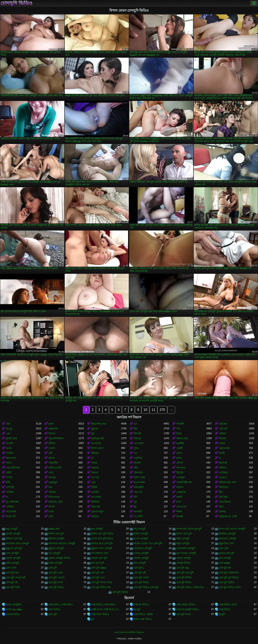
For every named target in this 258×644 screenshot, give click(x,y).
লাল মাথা (181, 468)
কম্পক (52, 507)
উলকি (222, 453)
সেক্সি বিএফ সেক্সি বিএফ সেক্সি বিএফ (106, 609)
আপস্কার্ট (138, 512)
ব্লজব (51, 424)
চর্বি (135, 497)
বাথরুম (180, 516)
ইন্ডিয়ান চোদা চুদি (14, 539)
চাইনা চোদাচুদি (13, 563)
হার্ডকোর (223, 424)
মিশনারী (137, 434)
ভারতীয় (95, 492)
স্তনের (9, 448)
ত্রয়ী (50, 453)
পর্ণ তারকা (139, 443)
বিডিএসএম (54, 497)
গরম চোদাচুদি (12, 553)
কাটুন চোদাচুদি (183, 543)
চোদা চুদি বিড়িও (141, 582)
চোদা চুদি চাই (140, 573)
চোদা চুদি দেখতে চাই (16, 578)
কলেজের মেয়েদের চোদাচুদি (62, 543)
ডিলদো (95, 473)
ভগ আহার (96, 497)
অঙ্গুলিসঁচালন (56, 438)
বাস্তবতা (95, 468)
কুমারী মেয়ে (11, 438)
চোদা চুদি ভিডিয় (120, 592)
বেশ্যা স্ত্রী (10, 487)
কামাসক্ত (223, 463)
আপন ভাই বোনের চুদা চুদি (189, 529)
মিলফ (179, 434)
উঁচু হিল (180, 473)
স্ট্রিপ (221, 492)
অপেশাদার (96, 443)
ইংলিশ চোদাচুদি (141, 534)
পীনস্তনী (180, 424)
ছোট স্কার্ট (223, 497)
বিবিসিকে (223, 487)
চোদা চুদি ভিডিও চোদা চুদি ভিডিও (149, 587)
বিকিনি (94, 487)
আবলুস (52, 477)
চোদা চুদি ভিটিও (227, 582)
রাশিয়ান (223, 468)
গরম (93, 482)
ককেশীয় (180, 443)
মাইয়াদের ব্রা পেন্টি (228, 516)
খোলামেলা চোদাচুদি (186, 548)
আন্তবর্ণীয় (53, 463)
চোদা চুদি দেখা (98, 578)
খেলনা (52, 448)
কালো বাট (11, 516)
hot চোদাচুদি (12, 529)
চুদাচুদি (222, 614)
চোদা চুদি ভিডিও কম (101, 587)
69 (135, 507)
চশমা (179, 502)
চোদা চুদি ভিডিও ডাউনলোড (190, 587)
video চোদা (54, 529)
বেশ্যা (51, 473)
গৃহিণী (9, 473)
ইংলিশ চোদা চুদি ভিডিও (102, 534)
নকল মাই (95, 507)
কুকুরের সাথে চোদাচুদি (102, 548)
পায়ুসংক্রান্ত (224, 448)
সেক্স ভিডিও (225, 609)
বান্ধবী (179, 497)
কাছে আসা (11, 458)
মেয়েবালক (11, 512)
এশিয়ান (223, 434)
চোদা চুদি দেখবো (56, 578)
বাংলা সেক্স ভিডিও (143, 619)
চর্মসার (52, 458)
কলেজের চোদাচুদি (228, 539)
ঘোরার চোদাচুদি (184, 558)
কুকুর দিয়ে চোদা (226, 543)
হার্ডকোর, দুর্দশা (56, 502)
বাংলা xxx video (14, 609)
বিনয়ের (223, 438)
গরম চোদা (224, 548)
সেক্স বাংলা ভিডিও (100, 614)
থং (92, 458)
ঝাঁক (136, 468)
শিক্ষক (179, 512)
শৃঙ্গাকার (137, 463)
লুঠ (93, 434)
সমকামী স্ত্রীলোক (184, 482)
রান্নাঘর (222, 512)
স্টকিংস (52, 443)
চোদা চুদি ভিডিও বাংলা (230, 587)
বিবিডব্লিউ (139, 487)
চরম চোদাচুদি (225, 558)
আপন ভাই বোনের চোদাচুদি (232, 529)
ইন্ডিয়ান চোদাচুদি (56, 539)
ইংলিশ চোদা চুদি (56, 534)
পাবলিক (10, 492)
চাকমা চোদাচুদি (55, 563)
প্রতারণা (223, 477)
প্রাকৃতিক (138, 458)
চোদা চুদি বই (12, 582)
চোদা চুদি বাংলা (56, 582)
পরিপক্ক (52, 492)
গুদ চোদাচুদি (54, 553)
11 (154, 410)
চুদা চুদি (137, 609)
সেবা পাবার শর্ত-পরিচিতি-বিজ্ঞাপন (129, 632)
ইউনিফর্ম (95, 502)
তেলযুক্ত (181, 477)
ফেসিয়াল (223, 473)
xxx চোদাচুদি (97, 529)
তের (8, 434)
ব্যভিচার (95, 516)
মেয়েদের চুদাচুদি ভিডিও (188, 609)
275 (162, 410)
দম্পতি (9, 477)
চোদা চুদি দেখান (141, 578)
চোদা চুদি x (139, 568)
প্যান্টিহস (10, 507)
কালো (9, 463)
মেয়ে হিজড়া (225, 502)
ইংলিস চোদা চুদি (184, 534)
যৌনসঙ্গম (138, 473)
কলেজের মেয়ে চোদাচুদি (17, 543)
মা (220, 458)
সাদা (178, 429)
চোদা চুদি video (98, 568)
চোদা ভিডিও (54, 609)
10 (145, 410)
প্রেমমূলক (181, 492)
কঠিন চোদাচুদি (183, 539)
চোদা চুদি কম (225, 568)
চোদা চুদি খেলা (56, 573)
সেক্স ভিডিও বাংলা (228, 605)
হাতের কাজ (139, 482)
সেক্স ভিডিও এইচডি (143, 614)
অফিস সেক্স (139, 477)
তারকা (94, 463)
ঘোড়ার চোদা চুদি (99, 558)
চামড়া (179, 458)
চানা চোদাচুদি (140, 563)
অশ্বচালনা (53, 429)
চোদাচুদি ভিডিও (16, 3)
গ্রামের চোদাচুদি (13, 558)
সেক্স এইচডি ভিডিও (186, 605)
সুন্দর (136, 448)
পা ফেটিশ (138, 516)
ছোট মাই (223, 429)
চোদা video (224, 563)
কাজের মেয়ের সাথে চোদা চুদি (148, 543)
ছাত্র (50, 487)
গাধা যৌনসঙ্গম (13, 468)
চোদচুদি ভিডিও (183, 563)
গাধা (8, 424)
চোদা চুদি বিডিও (184, 582)
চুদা (93, 619)
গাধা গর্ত (138, 492)
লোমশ (222, 443)
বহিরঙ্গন (95, 453)
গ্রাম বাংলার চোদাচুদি (186, 553)
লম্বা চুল (137, 438)
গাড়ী (51, 516)
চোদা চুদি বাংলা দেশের (102, 582)
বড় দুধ (9, 429)
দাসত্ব (51, 512)
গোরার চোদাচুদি (141, 553)
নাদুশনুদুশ (53, 482)
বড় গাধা (95, 477)
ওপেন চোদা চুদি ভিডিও (102, 539)
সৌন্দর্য (180, 463)
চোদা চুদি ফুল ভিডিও (229, 578)
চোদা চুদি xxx (183, 568)
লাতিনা (180, 487)
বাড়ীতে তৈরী (55, 468)
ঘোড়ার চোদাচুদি (141, 558)
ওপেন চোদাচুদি (141, 539)
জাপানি (9, 443)
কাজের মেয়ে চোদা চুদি (102, 543)
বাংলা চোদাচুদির (13, 605)
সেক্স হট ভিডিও (141, 605)
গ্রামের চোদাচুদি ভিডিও (60, 558)
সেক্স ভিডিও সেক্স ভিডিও (61, 605)
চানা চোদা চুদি (98, 563)
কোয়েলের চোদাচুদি (143, 548)
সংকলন (10, 453)
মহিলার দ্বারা (182, 438)
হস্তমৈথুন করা (97, 438)
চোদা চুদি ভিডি (13, 587)
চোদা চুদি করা (12, 573)
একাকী (179, 448)
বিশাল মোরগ (97, 448)
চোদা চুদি (53, 568)
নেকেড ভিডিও (13, 614)
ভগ (135, 424)
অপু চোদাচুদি (140, 529)
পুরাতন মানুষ (97, 512)
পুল (135, 502)
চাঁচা (135, 429)
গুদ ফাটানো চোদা (100, 553)
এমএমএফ (181, 507)
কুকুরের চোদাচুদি (56, 548)
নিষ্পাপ (52, 434)
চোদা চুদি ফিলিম (184, 578)
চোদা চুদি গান (97, 573)
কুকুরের (95, 429)
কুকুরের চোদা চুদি (14, 548)
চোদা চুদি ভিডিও (56, 587)
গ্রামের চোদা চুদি (227, 553)
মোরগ (179, 453)
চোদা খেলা (11, 568)
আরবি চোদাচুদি (13, 534)
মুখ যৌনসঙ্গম (12, 502)
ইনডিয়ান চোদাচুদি (227, 534)
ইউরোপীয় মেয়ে (99, 424)
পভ (135, 453)
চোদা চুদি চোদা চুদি (185, 573)
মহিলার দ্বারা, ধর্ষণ (228, 482)
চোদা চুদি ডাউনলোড (229, 573)
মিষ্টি (8, 482)
